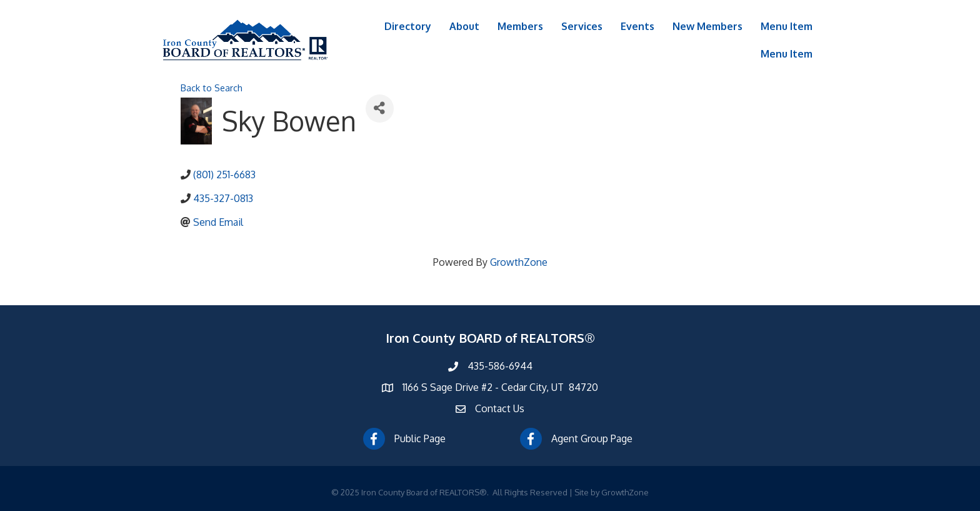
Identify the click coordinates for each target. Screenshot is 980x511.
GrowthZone (519, 262)
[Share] (380, 109)
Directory (408, 26)
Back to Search (212, 88)
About (464, 26)
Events (637, 26)
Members (520, 26)
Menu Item (787, 26)
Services (582, 26)
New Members (707, 26)
